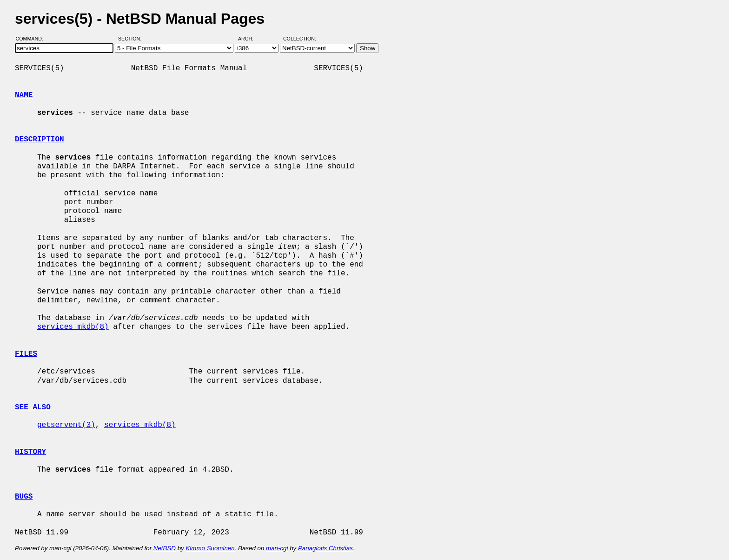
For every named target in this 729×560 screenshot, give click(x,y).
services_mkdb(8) (73, 327)
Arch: (250, 39)
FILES (26, 354)
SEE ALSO (33, 407)
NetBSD (165, 548)
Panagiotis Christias (325, 548)
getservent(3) (66, 425)
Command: (32, 39)
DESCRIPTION (40, 140)
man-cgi (277, 548)
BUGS (24, 497)
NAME (24, 95)
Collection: (300, 39)
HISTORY (30, 452)
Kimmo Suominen (210, 548)
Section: (132, 39)
